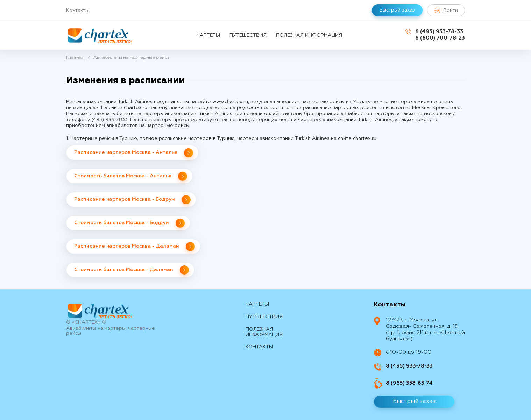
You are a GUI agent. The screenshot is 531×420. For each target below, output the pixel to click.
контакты (259, 347)
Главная (75, 58)
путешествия (248, 35)
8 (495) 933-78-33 (439, 32)
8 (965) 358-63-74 (409, 383)
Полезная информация (309, 35)
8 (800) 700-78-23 (440, 38)
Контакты (77, 10)
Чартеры (208, 35)
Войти (446, 10)
